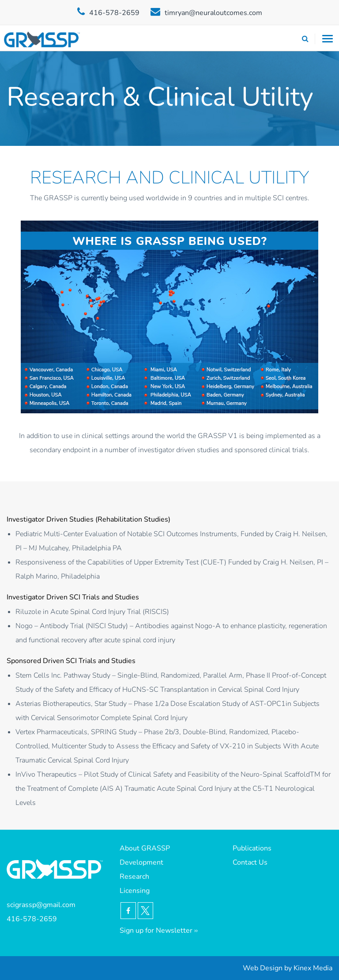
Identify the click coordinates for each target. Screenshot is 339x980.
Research (134, 877)
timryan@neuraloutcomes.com (213, 13)
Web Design (263, 968)
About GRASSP (145, 848)
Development (141, 862)
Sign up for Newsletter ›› (159, 930)
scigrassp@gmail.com (41, 905)
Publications (252, 848)
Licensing (135, 891)
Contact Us (250, 862)
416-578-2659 (114, 13)
